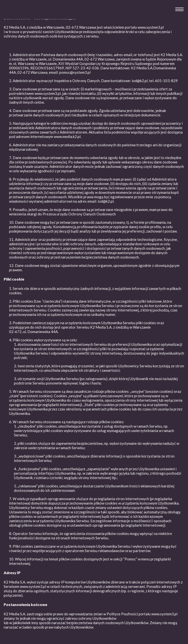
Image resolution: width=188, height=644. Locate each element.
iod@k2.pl (106, 201)
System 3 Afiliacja (17, 15)
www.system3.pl (151, 27)
